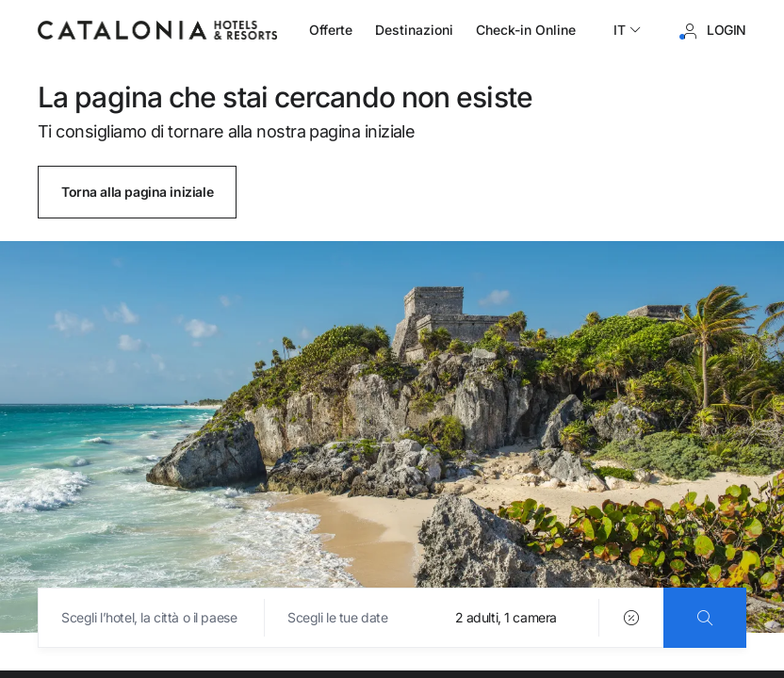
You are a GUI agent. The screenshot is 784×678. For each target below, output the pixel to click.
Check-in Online (526, 30)
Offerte (331, 30)
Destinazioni (414, 30)
